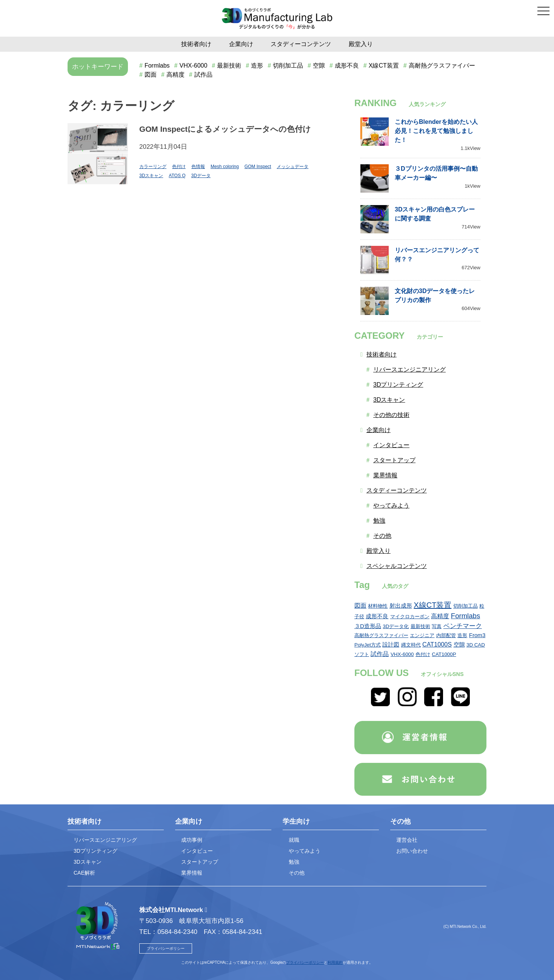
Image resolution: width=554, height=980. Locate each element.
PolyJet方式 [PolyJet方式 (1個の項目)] (368, 645)
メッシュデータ (292, 167)
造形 (257, 66)
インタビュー (391, 445)
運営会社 (407, 840)
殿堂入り (361, 44)
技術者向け (196, 44)
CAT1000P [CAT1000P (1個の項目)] (444, 654)
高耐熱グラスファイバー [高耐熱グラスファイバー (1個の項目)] (381, 635)
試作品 (203, 75)
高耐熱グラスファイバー (442, 66)
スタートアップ (394, 460)
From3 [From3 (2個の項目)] (477, 635)
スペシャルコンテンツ (397, 566)
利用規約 (335, 962)
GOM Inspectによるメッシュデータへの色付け (225, 129)
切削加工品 (288, 66)
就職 (294, 840)
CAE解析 (84, 873)
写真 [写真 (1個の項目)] (437, 626)
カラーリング (153, 167)
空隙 (319, 66)
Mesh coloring (225, 167)
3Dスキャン (151, 176)
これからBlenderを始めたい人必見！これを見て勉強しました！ (436, 131)
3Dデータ (201, 176)
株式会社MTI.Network (171, 910)
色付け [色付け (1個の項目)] (423, 654)
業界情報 (385, 475)
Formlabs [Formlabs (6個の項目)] (466, 616)
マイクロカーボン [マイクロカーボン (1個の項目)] (410, 617)
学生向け (296, 821)
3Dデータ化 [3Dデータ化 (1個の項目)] (396, 626)
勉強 (379, 521)
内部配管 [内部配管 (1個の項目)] (446, 635)
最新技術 (229, 66)
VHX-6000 (194, 66)
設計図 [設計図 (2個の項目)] (391, 644)
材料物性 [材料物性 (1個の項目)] (378, 606)
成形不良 (347, 66)
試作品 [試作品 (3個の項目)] (380, 654)
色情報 (198, 167)
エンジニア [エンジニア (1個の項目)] (422, 635)
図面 (151, 75)
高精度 (175, 75)
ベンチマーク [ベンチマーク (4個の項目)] (463, 626)
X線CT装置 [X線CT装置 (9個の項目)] (432, 605)
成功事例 (192, 840)
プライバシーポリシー (166, 948)
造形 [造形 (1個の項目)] (462, 635)
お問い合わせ (412, 851)
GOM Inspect (258, 167)
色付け (179, 167)
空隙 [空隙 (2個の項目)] (459, 644)
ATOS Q (177, 176)
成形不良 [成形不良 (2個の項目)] (377, 616)
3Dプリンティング (398, 385)
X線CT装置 (384, 66)
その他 (382, 536)
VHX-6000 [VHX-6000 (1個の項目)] (402, 654)
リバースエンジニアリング (409, 370)
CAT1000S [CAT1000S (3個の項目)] (437, 644)
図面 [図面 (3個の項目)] (360, 605)
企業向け (241, 44)
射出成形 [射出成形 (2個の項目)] (401, 606)
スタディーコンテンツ (301, 44)
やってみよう (391, 505)
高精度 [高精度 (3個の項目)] (440, 616)
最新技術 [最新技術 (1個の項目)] (420, 626)
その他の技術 (391, 415)
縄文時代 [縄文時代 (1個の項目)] (411, 645)
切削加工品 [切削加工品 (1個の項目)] (466, 606)
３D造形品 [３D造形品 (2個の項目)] (368, 626)
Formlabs (157, 66)
